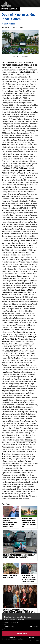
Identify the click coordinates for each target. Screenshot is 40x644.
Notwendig (10, 627)
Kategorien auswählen (9, 9)
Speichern (12, 638)
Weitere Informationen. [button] (12, 622)
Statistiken (34, 627)
